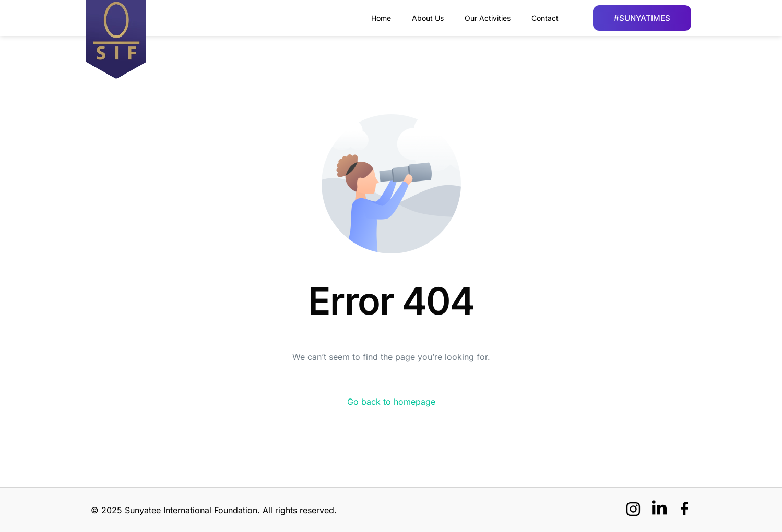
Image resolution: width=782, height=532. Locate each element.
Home (381, 18)
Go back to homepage (391, 402)
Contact (545, 18)
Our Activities (488, 18)
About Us (428, 18)
